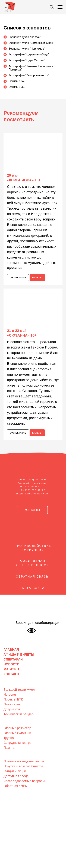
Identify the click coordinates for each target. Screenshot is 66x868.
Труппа (9, 738)
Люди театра (12, 722)
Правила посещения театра (24, 761)
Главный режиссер (17, 728)
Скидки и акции (15, 771)
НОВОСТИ (11, 664)
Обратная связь (15, 786)
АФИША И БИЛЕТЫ (19, 655)
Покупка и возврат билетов (23, 766)
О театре (9, 684)
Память (9, 748)
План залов (12, 704)
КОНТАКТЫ (12, 674)
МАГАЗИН (11, 669)
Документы (12, 709)
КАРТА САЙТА (32, 588)
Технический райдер (19, 714)
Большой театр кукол (19, 690)
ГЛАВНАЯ (11, 650)
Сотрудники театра (17, 743)
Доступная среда (16, 776)
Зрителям (10, 756)
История (10, 695)
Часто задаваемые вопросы (24, 781)
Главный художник (17, 733)
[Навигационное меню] (60, 7)
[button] (52, 7)
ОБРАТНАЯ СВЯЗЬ (32, 577)
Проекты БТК (13, 699)
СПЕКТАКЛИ (13, 659)
